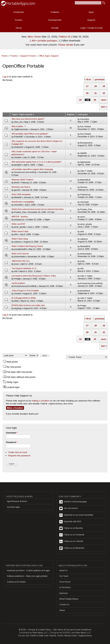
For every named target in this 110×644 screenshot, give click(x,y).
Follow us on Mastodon (72, 548)
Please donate (66, 45)
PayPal (53, 636)
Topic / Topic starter (23, 115)
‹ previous (99, 79)
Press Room (65, 582)
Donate (55, 28)
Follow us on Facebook (72, 535)
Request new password (19, 456)
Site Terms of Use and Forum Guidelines (72, 630)
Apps (91, 12)
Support (91, 20)
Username (12, 433)
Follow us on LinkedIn (71, 541)
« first (88, 79)
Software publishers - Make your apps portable (27, 576)
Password (12, 442)
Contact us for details (16, 582)
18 (95, 86)
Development (55, 20)
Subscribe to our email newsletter (76, 515)
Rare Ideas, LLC (40, 633)
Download (19, 12)
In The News (65, 587)
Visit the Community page (73, 502)
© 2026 (22, 630)
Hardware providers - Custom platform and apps (28, 571)
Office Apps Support (49, 56)
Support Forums (28, 56)
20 (87, 93)
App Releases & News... (18, 501)
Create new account (18, 452)
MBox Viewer (34, 37)
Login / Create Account (91, 28)
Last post (83, 115)
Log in (6, 77)
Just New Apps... (14, 507)
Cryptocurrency (85, 636)
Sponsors (64, 593)
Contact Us (64, 605)
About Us (63, 571)
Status (62, 610)
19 (104, 86)
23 (80, 100)
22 (104, 93)
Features (55, 12)
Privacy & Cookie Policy (40, 630)
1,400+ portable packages (43, 41)
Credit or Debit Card (39, 636)
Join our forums (68, 508)
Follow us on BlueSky (71, 528)
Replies (71, 115)
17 (87, 86)
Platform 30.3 (65, 37)
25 (95, 100)
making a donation (40, 401)
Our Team (64, 576)
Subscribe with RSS (70, 522)
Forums (19, 20)
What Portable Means (69, 599)
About (19, 28)
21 (95, 93)
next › (104, 100)
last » (104, 107)
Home (5, 56)
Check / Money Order (67, 636)
